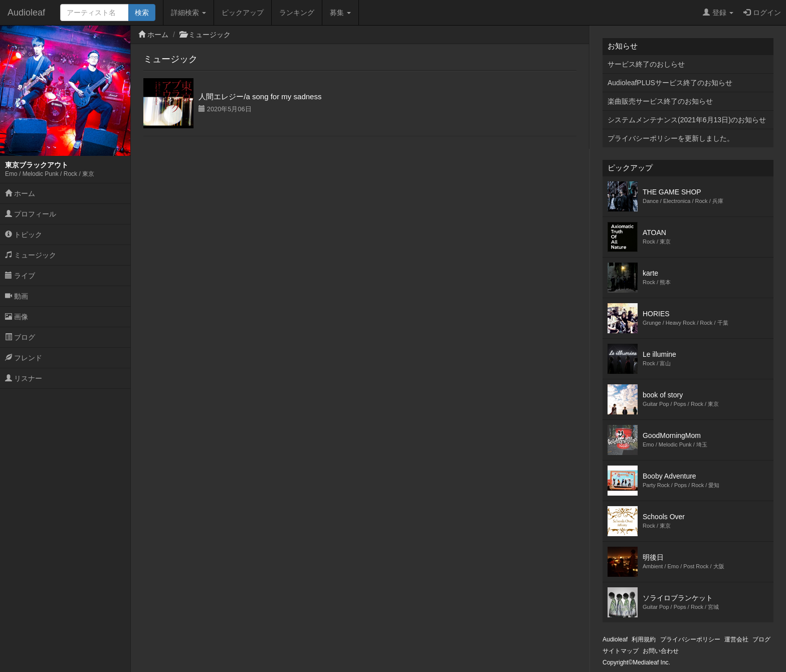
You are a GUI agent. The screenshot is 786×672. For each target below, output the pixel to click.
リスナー (24, 378)
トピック (24, 235)
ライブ (20, 276)
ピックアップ (243, 13)
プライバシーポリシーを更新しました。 (671, 138)
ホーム (20, 193)
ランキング (297, 13)
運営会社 (736, 639)
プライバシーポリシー (690, 639)
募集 (340, 13)
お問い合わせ (661, 651)
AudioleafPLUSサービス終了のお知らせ (670, 83)
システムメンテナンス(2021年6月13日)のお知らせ (687, 120)
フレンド (24, 358)
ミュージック (31, 255)
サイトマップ (621, 651)
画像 (17, 317)
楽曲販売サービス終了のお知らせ (660, 101)
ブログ (20, 337)
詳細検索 (188, 13)
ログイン (762, 13)
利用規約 (644, 639)
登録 (718, 13)
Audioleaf (26, 13)
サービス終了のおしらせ (646, 64)
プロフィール (31, 214)
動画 (17, 296)
